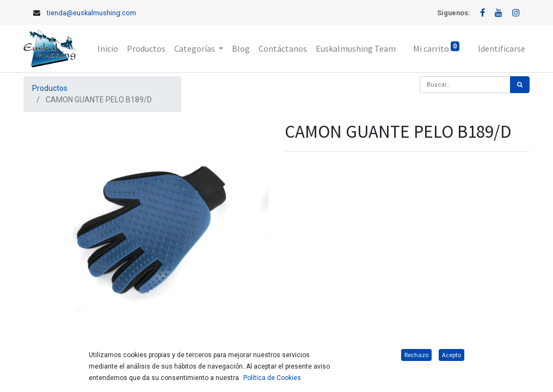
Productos (50, 88)
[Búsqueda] (520, 85)
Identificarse (502, 48)
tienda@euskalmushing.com (91, 13)
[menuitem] (108, 48)
